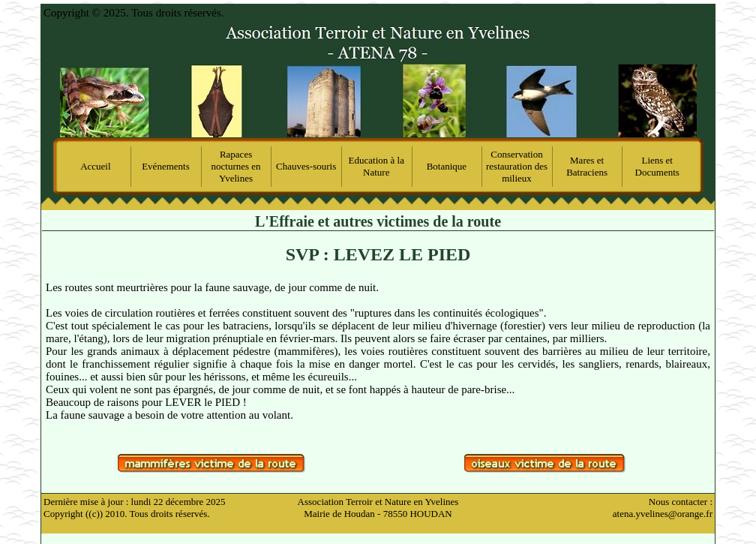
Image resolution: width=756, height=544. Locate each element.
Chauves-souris (306, 166)
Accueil (95, 166)
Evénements (166, 166)
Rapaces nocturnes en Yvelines (236, 166)
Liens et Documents (657, 166)
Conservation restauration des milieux (517, 166)
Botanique (447, 166)
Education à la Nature (376, 166)
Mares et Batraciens (587, 166)
